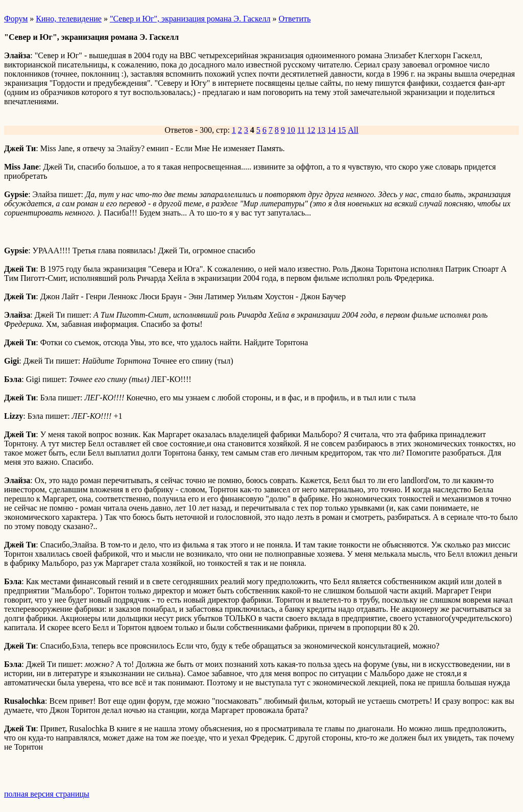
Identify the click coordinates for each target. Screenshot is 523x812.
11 (301, 130)
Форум (16, 19)
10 (291, 130)
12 (311, 130)
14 (331, 130)
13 (321, 130)
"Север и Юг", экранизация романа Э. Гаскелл (190, 19)
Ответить (294, 19)
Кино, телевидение (69, 19)
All (353, 130)
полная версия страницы (47, 794)
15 (342, 130)
